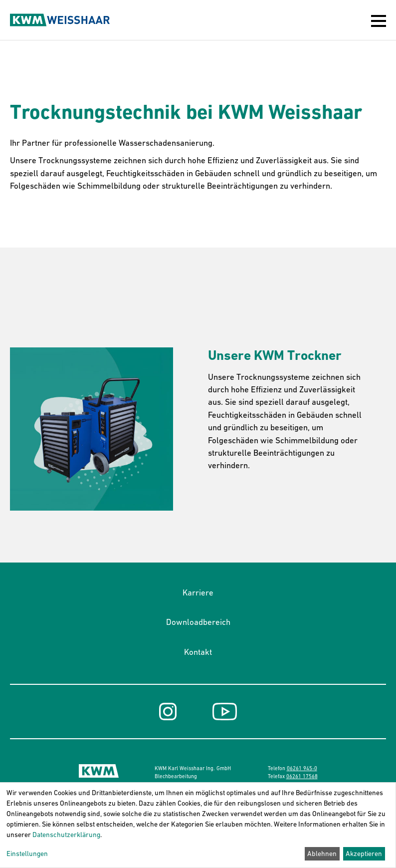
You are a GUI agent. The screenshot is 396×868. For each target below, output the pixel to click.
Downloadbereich (198, 622)
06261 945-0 (302, 768)
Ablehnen (322, 854)
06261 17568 (302, 776)
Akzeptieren (364, 854)
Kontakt (198, 652)
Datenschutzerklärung (66, 835)
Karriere (198, 592)
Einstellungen (27, 854)
